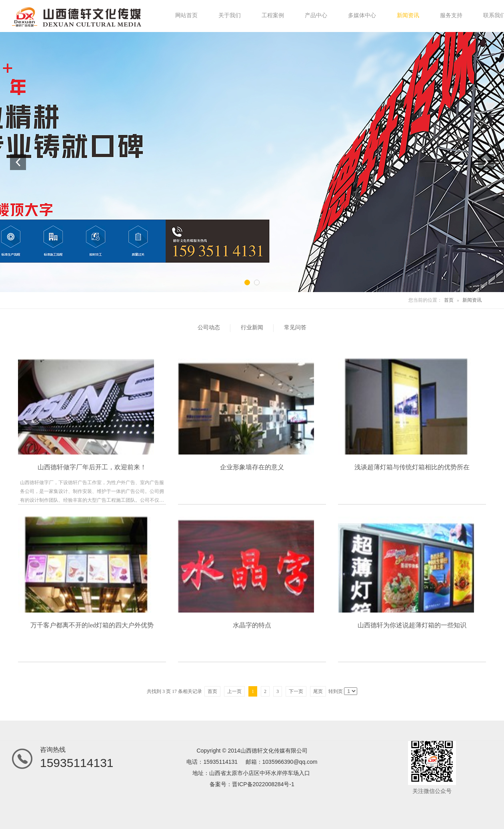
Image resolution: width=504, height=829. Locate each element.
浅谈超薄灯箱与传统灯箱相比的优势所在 (412, 467)
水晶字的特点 (252, 625)
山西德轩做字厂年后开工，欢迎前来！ (92, 467)
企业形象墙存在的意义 (252, 467)
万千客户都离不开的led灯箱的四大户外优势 (92, 625)
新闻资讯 (472, 300)
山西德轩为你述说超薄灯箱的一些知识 (412, 625)
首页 (449, 300)
